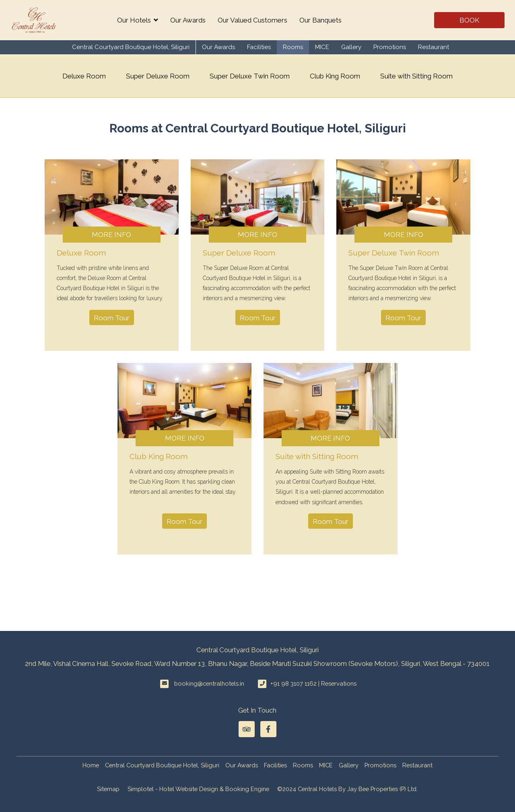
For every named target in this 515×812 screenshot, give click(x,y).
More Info (111, 235)
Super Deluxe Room (158, 76)
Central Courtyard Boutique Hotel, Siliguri (131, 47)
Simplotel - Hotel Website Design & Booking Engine (198, 789)
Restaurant (434, 47)
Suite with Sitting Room (416, 76)
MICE (322, 47)
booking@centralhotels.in (209, 683)
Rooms (293, 47)
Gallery (351, 47)
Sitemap (108, 789)
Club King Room (335, 76)
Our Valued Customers (252, 20)
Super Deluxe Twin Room (250, 76)
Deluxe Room (84, 76)
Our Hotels (138, 20)
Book (469, 20)
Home (91, 765)
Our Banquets (320, 20)
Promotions (390, 47)
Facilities (259, 47)
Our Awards (188, 20)
